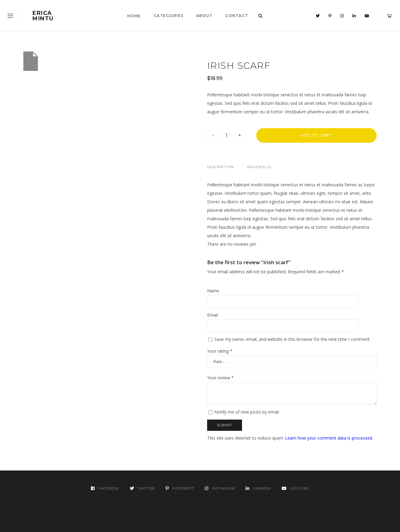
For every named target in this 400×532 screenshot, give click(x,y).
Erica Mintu (43, 16)
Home (134, 16)
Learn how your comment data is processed (329, 438)
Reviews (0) (259, 167)
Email (212, 315)
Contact (237, 16)
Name (213, 291)
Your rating (220, 351)
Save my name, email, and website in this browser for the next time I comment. (292, 339)
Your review (220, 378)
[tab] (220, 167)
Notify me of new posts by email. (247, 412)
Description (220, 167)
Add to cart (317, 135)
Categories (169, 16)
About (205, 16)
